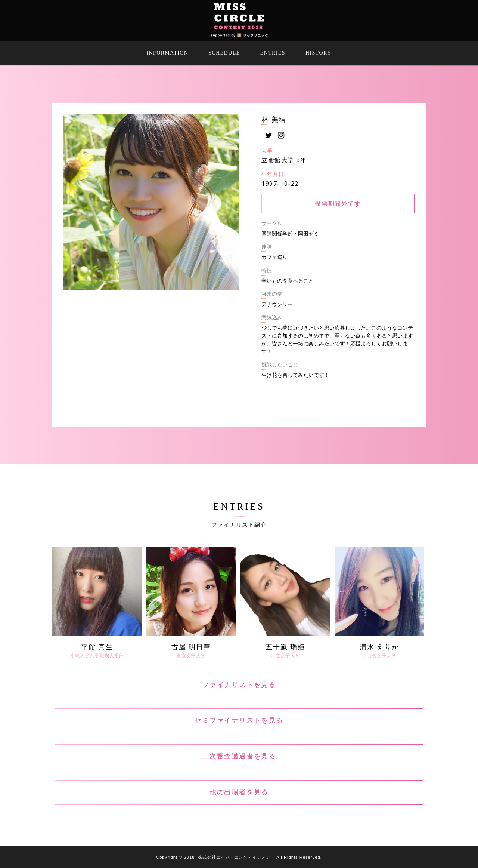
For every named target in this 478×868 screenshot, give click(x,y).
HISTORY (318, 53)
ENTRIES (273, 53)
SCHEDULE (224, 53)
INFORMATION (168, 53)
